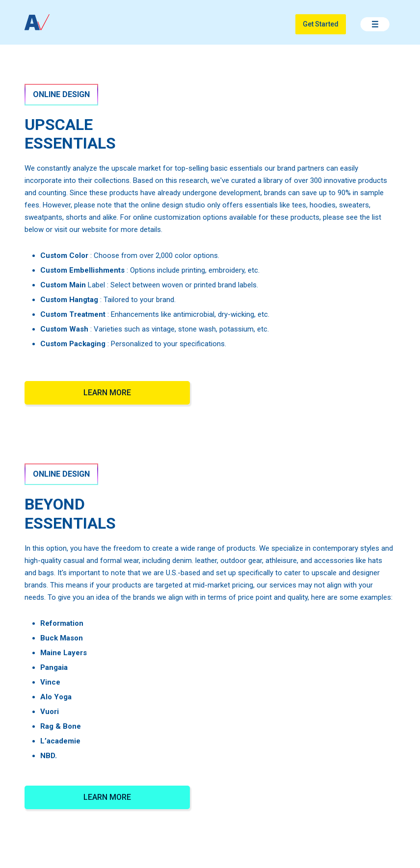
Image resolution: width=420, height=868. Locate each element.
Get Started (321, 24)
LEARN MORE (107, 393)
